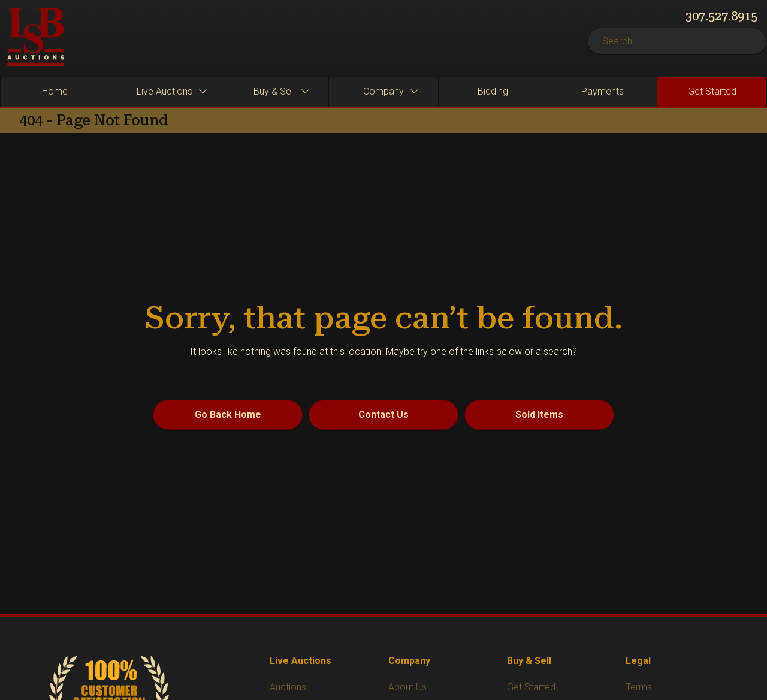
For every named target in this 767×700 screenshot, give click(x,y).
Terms (639, 687)
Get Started (531, 687)
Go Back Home (228, 414)
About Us (407, 687)
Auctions (288, 687)
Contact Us (383, 414)
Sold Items (539, 414)
